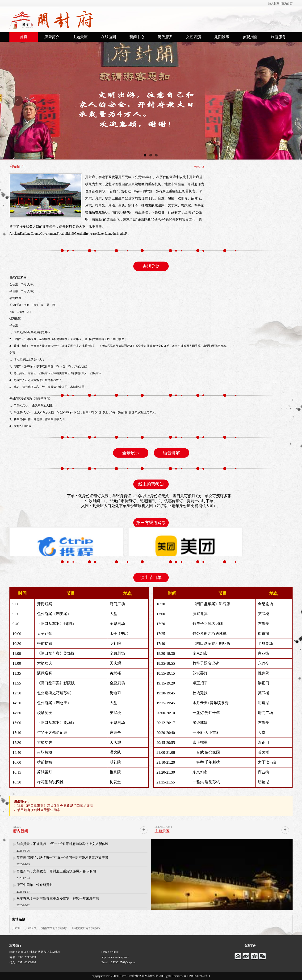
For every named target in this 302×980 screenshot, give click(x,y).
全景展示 (131, 453)
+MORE (199, 167)
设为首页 (287, 4)
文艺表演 (193, 37)
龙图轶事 (222, 37)
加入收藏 (274, 4)
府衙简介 (52, 37)
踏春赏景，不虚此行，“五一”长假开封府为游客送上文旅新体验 (63, 844)
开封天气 (31, 928)
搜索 (287, 20)
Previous (18, 101)
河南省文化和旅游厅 (54, 928)
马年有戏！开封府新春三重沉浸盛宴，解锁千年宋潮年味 (58, 899)
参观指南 (250, 37)
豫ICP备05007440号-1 (197, 976)
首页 (24, 37)
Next (284, 101)
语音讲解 (172, 453)
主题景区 (80, 37)
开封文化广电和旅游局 (86, 928)
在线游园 (109, 37)
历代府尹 (165, 37)
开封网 (16, 928)
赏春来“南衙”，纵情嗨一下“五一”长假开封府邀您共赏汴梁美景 (62, 858)
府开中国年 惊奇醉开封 (35, 885)
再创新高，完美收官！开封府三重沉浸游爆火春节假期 (56, 871)
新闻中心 (137, 37)
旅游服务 (278, 37)
